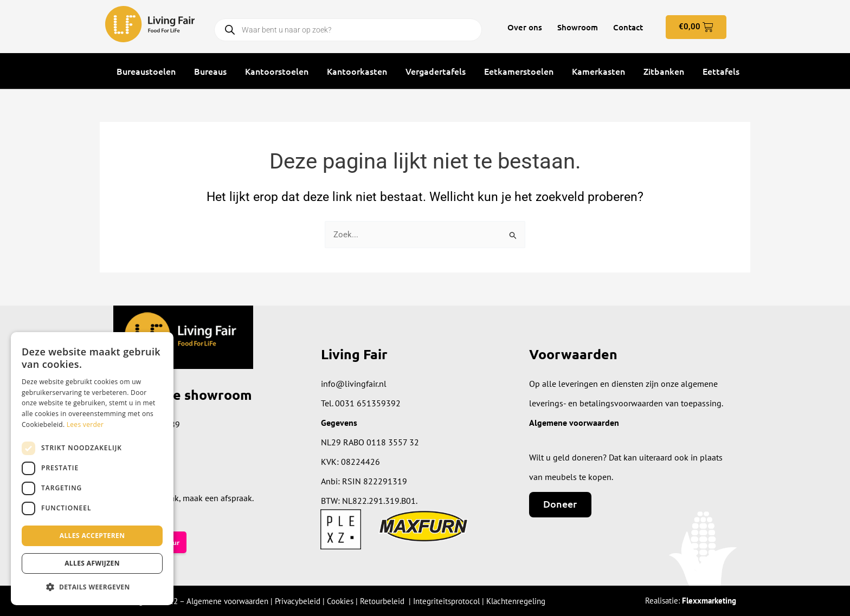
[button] (92, 588)
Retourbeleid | (387, 601)
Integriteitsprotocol (446, 601)
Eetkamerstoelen (519, 71)
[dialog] (92, 469)
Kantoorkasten (357, 71)
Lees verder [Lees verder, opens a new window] (85, 424)
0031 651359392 (368, 403)
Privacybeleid (298, 601)
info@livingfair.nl (354, 384)
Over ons (525, 27)
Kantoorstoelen (277, 71)
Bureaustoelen (146, 71)
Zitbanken (664, 71)
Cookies (340, 601)
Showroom (578, 27)
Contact (628, 27)
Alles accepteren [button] (92, 536)
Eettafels (721, 71)
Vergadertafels (436, 71)
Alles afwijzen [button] (92, 563)
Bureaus (210, 71)
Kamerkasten (598, 71)
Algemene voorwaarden (227, 601)
